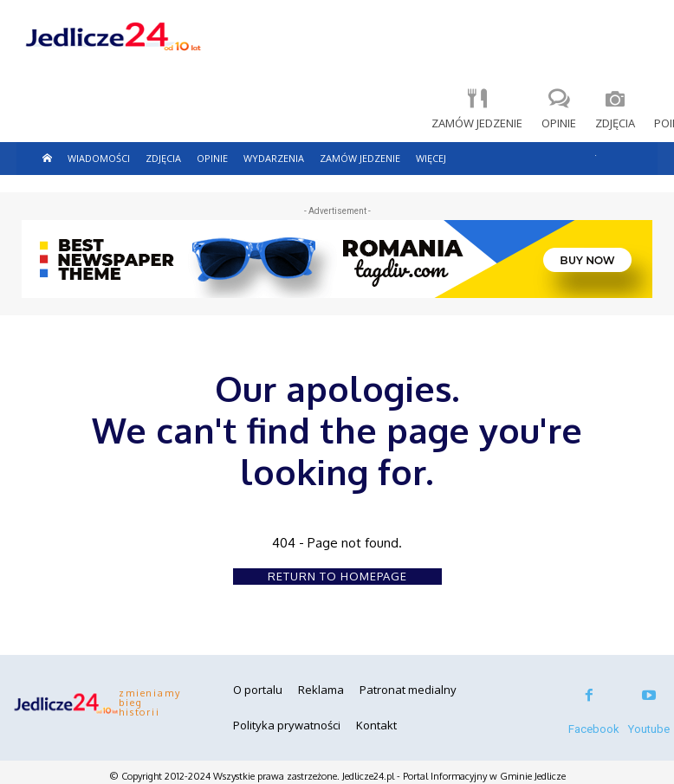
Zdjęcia (163, 158)
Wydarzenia (274, 158)
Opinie (212, 158)
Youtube (649, 729)
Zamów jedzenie (360, 158)
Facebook (594, 729)
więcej (431, 158)
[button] (595, 151)
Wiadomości (99, 158)
